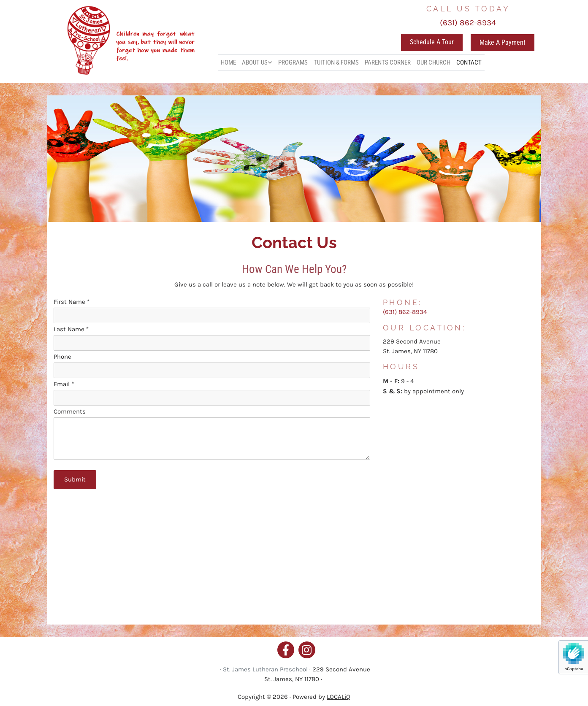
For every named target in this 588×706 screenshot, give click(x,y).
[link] (257, 63)
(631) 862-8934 (468, 23)
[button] (432, 42)
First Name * (72, 302)
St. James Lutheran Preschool (265, 669)
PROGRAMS (293, 62)
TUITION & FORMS (336, 62)
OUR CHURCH (434, 62)
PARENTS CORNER (388, 62)
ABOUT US (255, 62)
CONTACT (469, 62)
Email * (64, 384)
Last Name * (71, 329)
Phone (62, 357)
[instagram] (307, 650)
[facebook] (286, 650)
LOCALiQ (339, 697)
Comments (70, 411)
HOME (228, 62)
